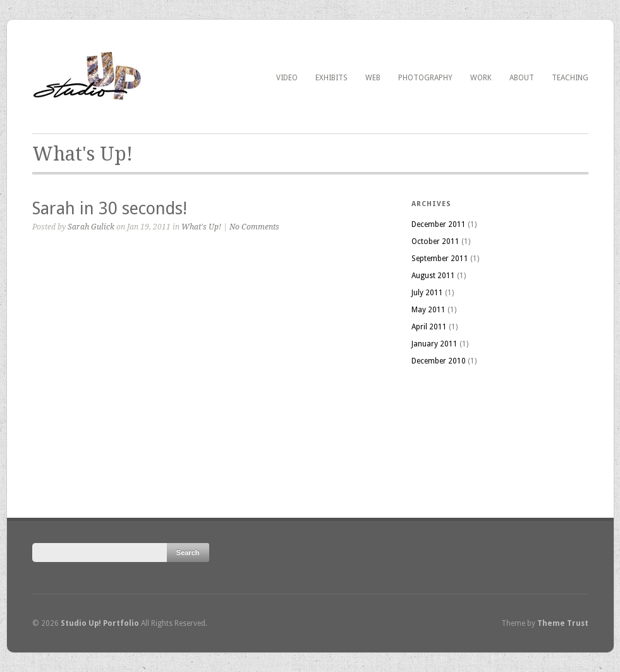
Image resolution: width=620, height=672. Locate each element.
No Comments (254, 227)
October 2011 (435, 241)
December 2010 (439, 361)
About (522, 78)
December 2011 (439, 224)
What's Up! (201, 227)
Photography (425, 78)
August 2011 (433, 276)
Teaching (570, 78)
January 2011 (435, 344)
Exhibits (331, 78)
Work (481, 78)
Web (373, 78)
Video (287, 78)
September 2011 (440, 259)
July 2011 (427, 293)
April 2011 (429, 327)
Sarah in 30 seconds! (110, 208)
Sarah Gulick (91, 227)
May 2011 (429, 310)
